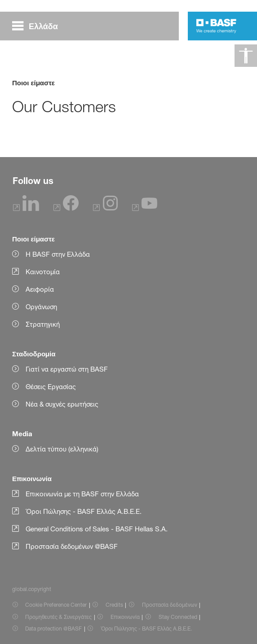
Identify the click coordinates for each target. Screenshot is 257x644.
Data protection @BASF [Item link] (53, 629)
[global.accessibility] (246, 56)
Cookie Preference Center (56, 605)
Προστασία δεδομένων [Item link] (170, 605)
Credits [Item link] (114, 605)
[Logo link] (216, 26)
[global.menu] (39, 26)
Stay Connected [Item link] (178, 617)
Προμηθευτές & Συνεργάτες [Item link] (58, 617)
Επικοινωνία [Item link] (125, 617)
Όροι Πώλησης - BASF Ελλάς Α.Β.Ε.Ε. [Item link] (146, 629)
